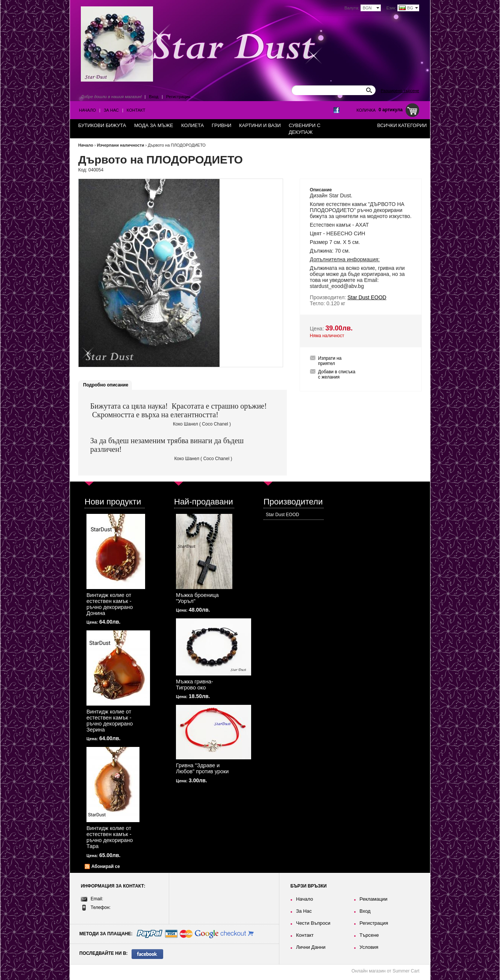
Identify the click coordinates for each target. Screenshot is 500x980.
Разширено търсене (400, 91)
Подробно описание (106, 385)
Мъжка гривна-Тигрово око (195, 685)
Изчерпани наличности (121, 145)
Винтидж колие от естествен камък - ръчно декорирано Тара (110, 837)
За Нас (111, 110)
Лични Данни (311, 947)
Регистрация (178, 97)
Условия (369, 947)
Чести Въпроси (313, 923)
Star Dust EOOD (283, 515)
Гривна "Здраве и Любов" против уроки (202, 768)
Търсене (369, 935)
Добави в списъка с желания (337, 374)
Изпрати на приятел (330, 361)
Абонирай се (106, 866)
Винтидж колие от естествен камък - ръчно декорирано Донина (110, 604)
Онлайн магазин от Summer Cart (386, 971)
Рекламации (373, 899)
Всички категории (402, 125)
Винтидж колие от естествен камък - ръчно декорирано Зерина (110, 721)
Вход (154, 97)
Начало (87, 110)
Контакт (136, 110)
